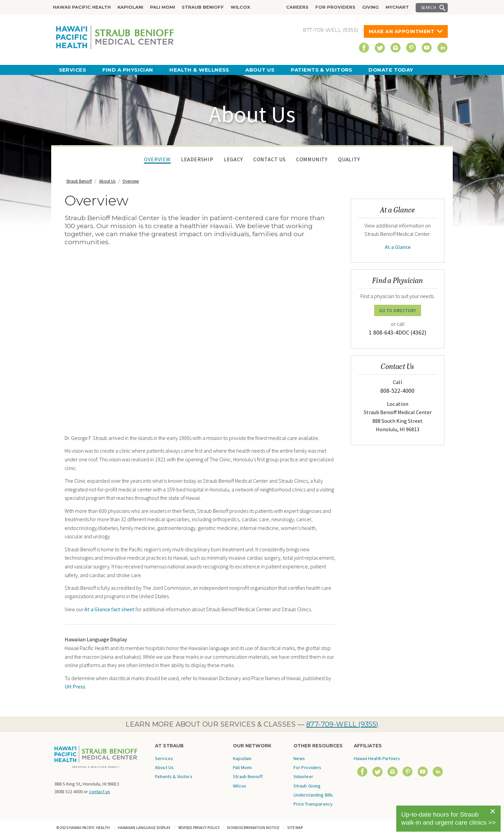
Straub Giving (307, 786)
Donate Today (391, 70)
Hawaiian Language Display (144, 827)
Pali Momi (162, 7)
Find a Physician (128, 70)
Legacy (233, 159)
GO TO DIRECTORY (398, 310)
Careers (297, 7)
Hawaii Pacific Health (82, 7)
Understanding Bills (313, 795)
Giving (370, 7)
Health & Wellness (199, 70)
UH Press (75, 686)
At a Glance (398, 247)
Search (429, 7)
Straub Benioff (203, 7)
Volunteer (303, 776)
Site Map (295, 827)
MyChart (397, 7)
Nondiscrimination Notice (253, 827)
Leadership (197, 159)
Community (312, 159)
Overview (157, 159)
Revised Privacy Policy (199, 827)
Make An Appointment (402, 31)
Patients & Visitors (322, 70)
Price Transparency (313, 804)
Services (73, 70)
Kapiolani (130, 7)
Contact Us (270, 159)
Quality (349, 159)
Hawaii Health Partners (377, 758)
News (299, 758)
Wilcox (240, 7)
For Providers (335, 7)
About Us (260, 70)
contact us (100, 792)
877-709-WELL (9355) (342, 724)
